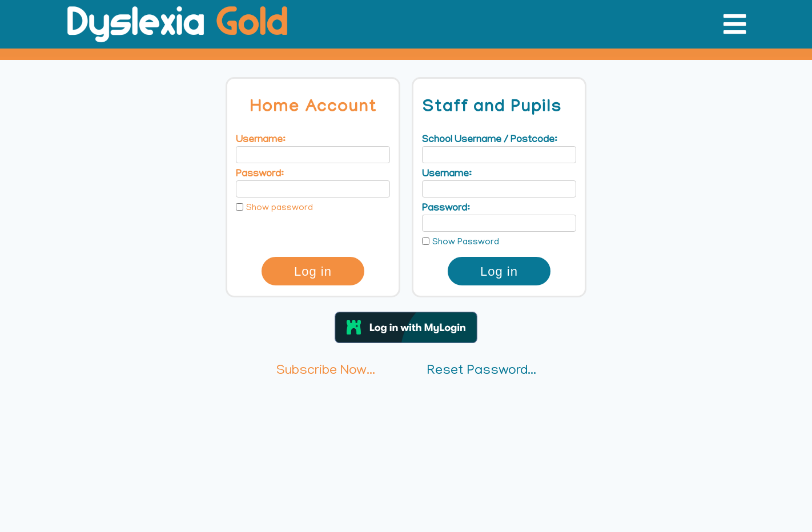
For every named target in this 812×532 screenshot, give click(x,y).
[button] (406, 327)
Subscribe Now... (325, 371)
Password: (260, 175)
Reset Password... (482, 371)
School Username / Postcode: (490, 140)
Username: (261, 140)
